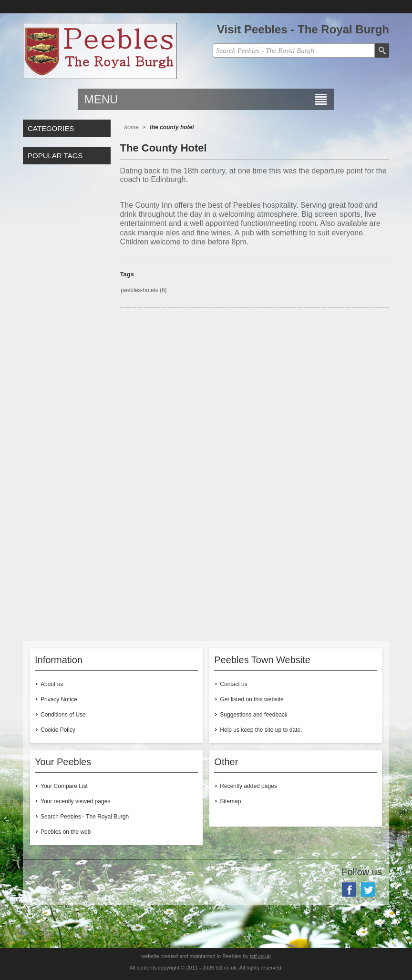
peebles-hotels (140, 290)
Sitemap (230, 801)
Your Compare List (64, 786)
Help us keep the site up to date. (261, 730)
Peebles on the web (66, 832)
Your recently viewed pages (75, 801)
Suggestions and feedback (253, 715)
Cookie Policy (58, 730)
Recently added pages (248, 786)
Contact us (233, 684)
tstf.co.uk (260, 956)
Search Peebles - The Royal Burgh (85, 817)
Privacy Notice (59, 699)
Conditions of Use (63, 715)
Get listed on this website (252, 699)
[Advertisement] (255, 398)
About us (52, 684)
